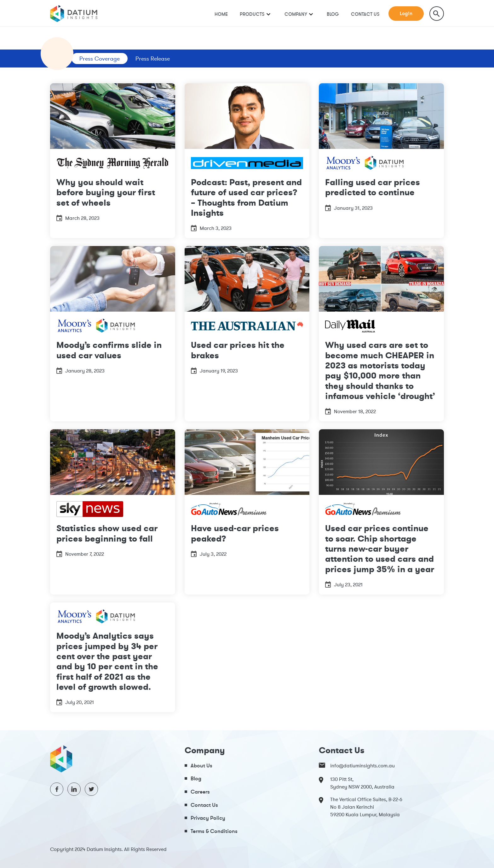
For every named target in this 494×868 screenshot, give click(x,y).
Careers (200, 792)
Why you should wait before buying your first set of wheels (106, 192)
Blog (333, 14)
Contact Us (365, 14)
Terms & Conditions (214, 831)
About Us (201, 765)
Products (252, 14)
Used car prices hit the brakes (238, 350)
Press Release (153, 59)
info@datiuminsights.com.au (357, 765)
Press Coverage (100, 59)
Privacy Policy (208, 818)
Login (406, 13)
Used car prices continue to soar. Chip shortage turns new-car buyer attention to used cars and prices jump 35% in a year (380, 548)
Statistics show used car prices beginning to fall (107, 533)
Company (296, 14)
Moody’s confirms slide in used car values (109, 350)
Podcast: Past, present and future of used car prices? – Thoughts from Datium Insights (246, 197)
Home (221, 14)
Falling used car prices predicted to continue (373, 187)
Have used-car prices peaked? (235, 533)
